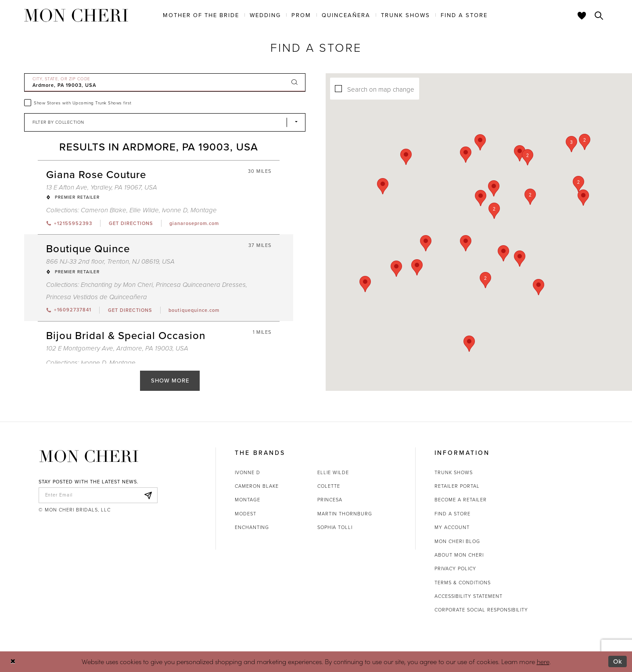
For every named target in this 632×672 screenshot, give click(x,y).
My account (452, 527)
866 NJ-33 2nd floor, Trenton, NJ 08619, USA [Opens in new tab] (110, 261)
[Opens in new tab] (131, 223)
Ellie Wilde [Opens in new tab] (333, 472)
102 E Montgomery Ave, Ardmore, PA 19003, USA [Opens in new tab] (117, 348)
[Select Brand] (165, 122)
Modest (246, 514)
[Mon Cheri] (89, 456)
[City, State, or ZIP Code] (165, 82)
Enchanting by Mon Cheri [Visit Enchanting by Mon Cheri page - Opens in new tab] (117, 285)
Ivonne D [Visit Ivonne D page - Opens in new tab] (175, 210)
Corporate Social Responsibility (481, 610)
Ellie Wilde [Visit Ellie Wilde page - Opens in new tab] (144, 210)
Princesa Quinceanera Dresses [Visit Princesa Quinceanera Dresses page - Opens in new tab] (201, 285)
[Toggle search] (599, 15)
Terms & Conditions (463, 583)
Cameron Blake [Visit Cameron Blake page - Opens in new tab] (104, 210)
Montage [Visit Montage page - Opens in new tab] (204, 210)
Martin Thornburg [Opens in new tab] (345, 514)
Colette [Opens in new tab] (329, 486)
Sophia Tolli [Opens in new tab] (335, 527)
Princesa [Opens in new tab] (330, 500)
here (543, 661)
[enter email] (98, 495)
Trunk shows (454, 472)
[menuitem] (201, 15)
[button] (510, 197)
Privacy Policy (455, 568)
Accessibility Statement (469, 596)
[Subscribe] (148, 495)
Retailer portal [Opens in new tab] (457, 486)
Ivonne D (248, 472)
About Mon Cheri (459, 555)
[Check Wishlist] (582, 15)
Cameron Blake (257, 486)
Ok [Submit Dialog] (618, 661)
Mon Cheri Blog (457, 541)
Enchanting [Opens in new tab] (252, 527)
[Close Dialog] (13, 662)
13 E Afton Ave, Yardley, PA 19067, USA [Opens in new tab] (102, 187)
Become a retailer (461, 500)
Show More (170, 381)
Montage (248, 500)
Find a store (452, 514)
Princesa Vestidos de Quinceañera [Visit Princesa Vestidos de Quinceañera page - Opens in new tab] (97, 297)
